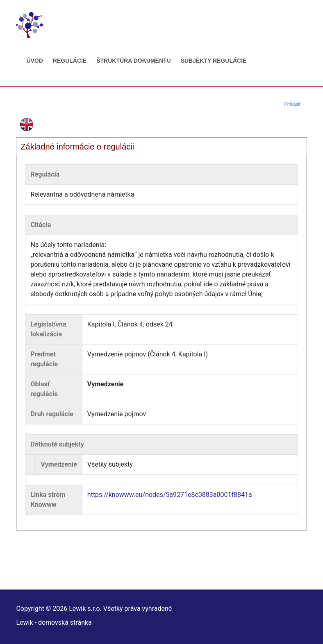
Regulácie (70, 61)
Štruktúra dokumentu (133, 61)
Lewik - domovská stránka (54, 622)
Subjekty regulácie (214, 61)
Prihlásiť (292, 104)
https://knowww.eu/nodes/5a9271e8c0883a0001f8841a (170, 495)
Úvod (34, 61)
